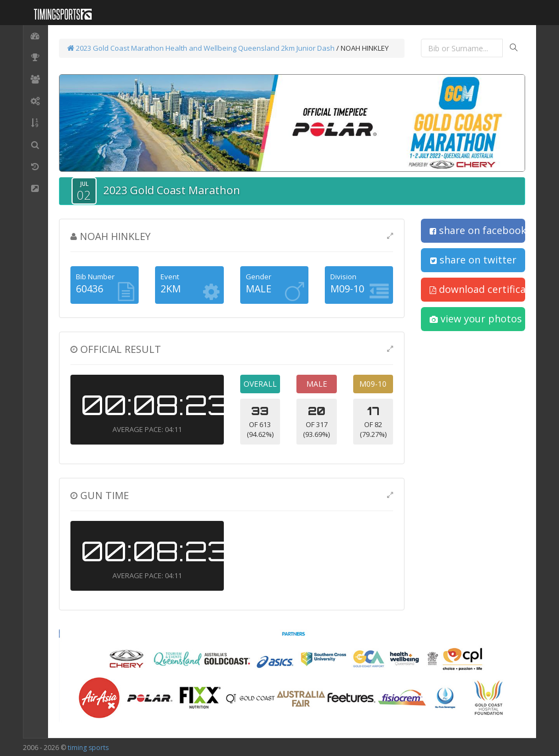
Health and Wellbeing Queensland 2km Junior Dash (250, 48)
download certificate (477, 289)
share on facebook (477, 230)
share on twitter (473, 260)
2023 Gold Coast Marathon (115, 48)
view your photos (476, 319)
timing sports (88, 748)
